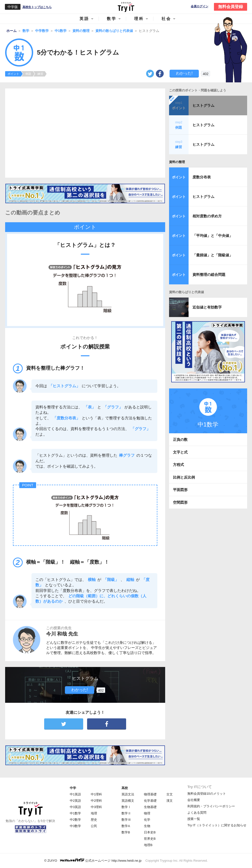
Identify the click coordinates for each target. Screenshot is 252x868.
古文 (170, 794)
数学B (126, 832)
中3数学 (75, 826)
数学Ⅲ (126, 820)
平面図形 (180, 490)
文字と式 (180, 452)
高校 (125, 788)
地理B (148, 845)
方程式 (178, 465)
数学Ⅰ (126, 807)
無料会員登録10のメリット (207, 794)
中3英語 (75, 807)
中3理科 (96, 807)
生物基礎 (150, 807)
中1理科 (96, 794)
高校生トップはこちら (37, 7)
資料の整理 (177, 162)
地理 (94, 813)
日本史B (150, 832)
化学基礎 (150, 801)
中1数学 (75, 813)
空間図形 (180, 502)
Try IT (126, 7)
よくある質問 (197, 813)
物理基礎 (150, 794)
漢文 (170, 801)
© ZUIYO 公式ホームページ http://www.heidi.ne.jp (93, 860)
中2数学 (75, 820)
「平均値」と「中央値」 (213, 236)
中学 (73, 788)
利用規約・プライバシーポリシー (211, 806)
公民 (94, 826)
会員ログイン (200, 6)
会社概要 (194, 800)
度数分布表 (202, 177)
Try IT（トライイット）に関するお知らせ (217, 825)
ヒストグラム (203, 105)
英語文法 (128, 794)
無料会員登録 (231, 7)
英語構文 (128, 801)
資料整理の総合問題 (209, 275)
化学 (147, 820)
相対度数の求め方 (207, 216)
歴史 (94, 820)
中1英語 (75, 794)
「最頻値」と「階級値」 (213, 255)
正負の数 (180, 439)
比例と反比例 (184, 477)
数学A (126, 826)
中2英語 (75, 801)
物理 (147, 813)
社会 (166, 19)
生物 (147, 826)
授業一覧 (194, 819)
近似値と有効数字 (207, 307)
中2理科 (96, 801)
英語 (84, 19)
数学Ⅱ (126, 813)
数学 (112, 19)
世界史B (150, 839)
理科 (139, 19)
